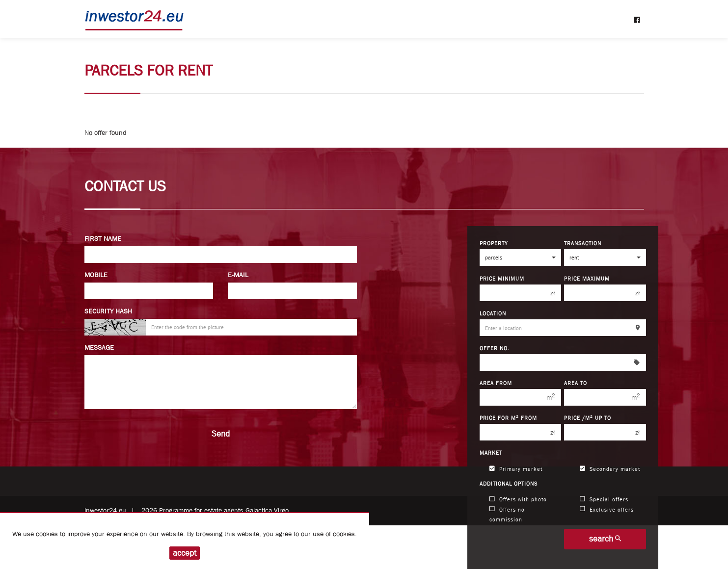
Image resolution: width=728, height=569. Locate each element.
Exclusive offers (607, 509)
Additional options (509, 483)
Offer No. (495, 348)
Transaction (583, 243)
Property (494, 243)
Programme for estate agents (202, 510)
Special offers (604, 499)
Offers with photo (518, 499)
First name (103, 238)
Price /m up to (588, 418)
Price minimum (502, 278)
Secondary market (610, 469)
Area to (576, 383)
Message (99, 347)
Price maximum (587, 278)
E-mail (238, 275)
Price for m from (508, 418)
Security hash (108, 311)
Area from (496, 383)
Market (491, 453)
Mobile (96, 275)
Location (493, 313)
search (605, 539)
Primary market (516, 469)
